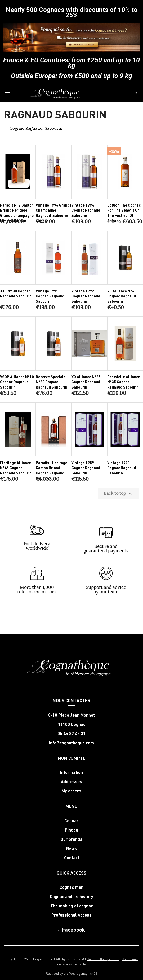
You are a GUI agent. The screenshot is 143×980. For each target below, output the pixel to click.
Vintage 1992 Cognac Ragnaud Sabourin (86, 296)
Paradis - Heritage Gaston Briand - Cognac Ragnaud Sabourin (52, 470)
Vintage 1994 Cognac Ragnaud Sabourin (86, 210)
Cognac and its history (71, 897)
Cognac (71, 821)
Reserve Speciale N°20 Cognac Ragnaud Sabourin (52, 382)
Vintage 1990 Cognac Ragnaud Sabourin (122, 468)
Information (71, 772)
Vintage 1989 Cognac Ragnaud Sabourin (86, 468)
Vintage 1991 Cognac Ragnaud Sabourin (50, 296)
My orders (71, 791)
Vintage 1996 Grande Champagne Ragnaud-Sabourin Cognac (54, 213)
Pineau (71, 830)
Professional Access (71, 915)
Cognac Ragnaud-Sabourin (36, 128)
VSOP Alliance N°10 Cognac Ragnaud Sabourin (17, 382)
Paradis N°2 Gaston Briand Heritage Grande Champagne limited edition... (17, 213)
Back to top (119, 494)
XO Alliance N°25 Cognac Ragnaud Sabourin (86, 382)
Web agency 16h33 (83, 973)
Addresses (71, 782)
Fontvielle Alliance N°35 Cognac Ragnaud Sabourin (124, 382)
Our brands (71, 839)
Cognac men (71, 887)
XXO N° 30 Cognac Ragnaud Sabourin (16, 293)
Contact (72, 858)
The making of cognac (72, 906)
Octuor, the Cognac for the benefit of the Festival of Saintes (124, 213)
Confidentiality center (103, 959)
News (72, 848)
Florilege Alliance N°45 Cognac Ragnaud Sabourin (16, 468)
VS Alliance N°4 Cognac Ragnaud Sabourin (122, 296)
